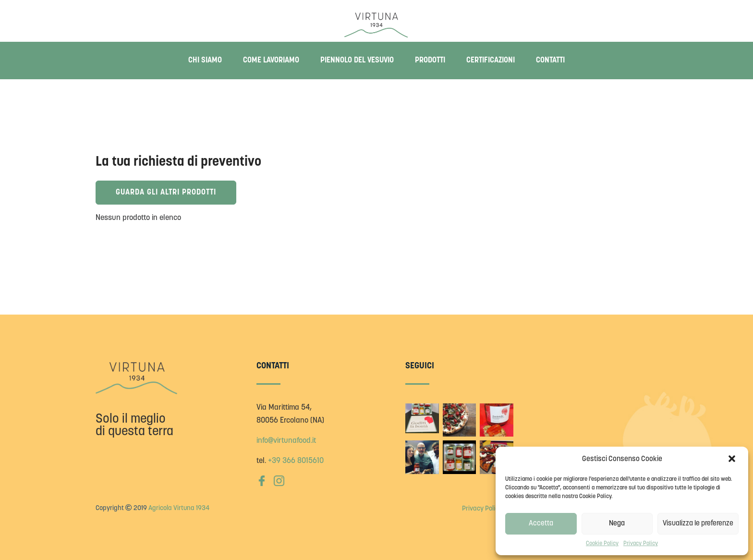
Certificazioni (491, 61)
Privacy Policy (641, 544)
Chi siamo (205, 61)
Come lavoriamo (271, 61)
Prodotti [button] (430, 61)
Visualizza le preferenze (698, 524)
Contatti (550, 61)
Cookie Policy (602, 544)
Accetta (541, 524)
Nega (617, 524)
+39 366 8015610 (296, 461)
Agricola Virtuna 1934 (179, 508)
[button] (733, 460)
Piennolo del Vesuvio (357, 61)
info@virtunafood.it (286, 441)
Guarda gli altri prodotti (170, 193)
